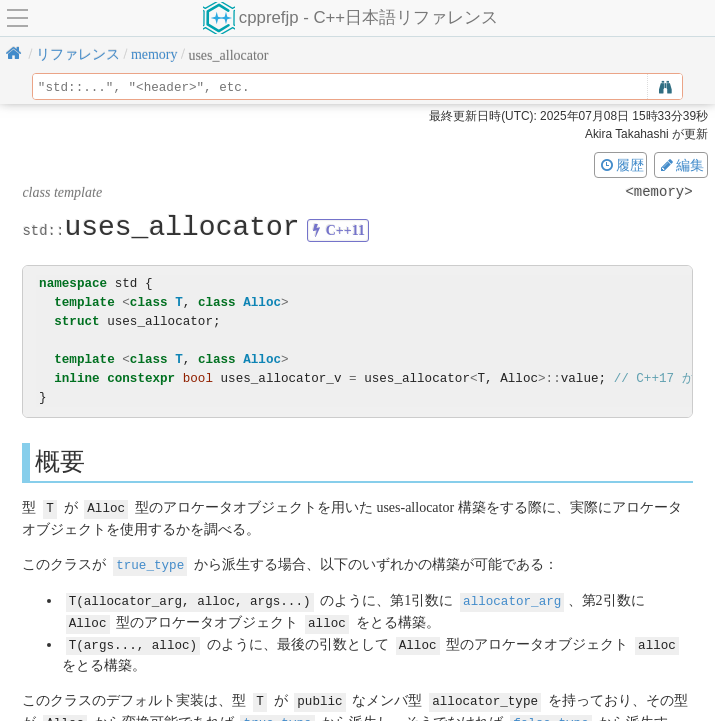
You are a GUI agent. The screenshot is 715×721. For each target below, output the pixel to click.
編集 (681, 165)
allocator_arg (512, 598)
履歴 (621, 165)
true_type (150, 563)
